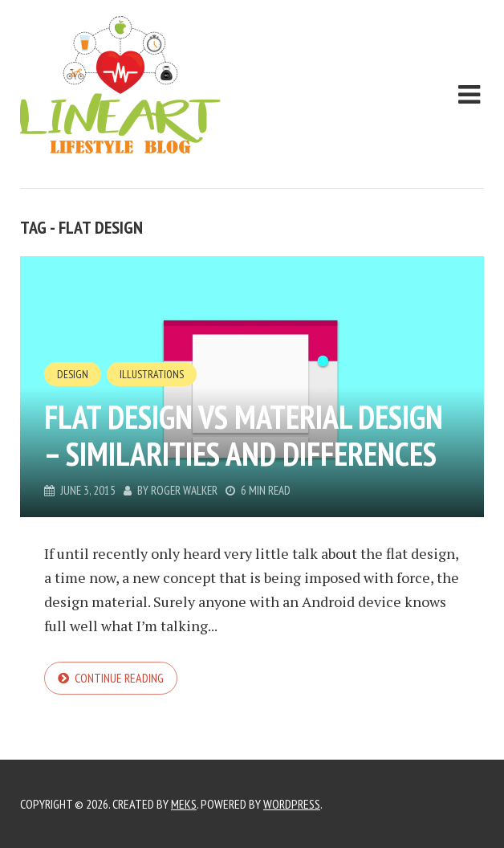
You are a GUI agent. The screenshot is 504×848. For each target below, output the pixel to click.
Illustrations (152, 374)
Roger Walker (184, 490)
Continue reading (119, 678)
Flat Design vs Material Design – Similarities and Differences (244, 435)
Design (73, 374)
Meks (184, 804)
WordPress (292, 804)
